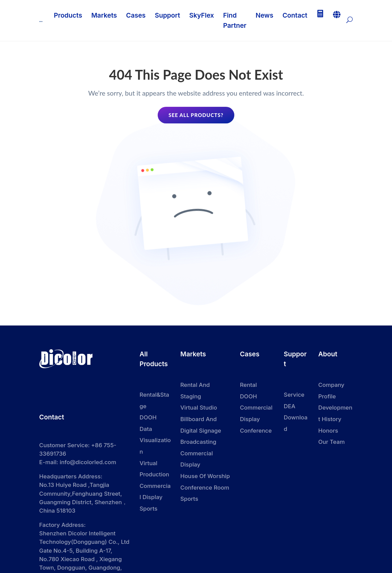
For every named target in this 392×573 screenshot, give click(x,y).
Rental (248, 386)
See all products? (196, 115)
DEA (290, 407)
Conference (256, 432)
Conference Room (205, 489)
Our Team (332, 443)
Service (294, 396)
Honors (328, 432)
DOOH (248, 397)
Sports (189, 500)
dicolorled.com (107, 459)
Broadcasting (198, 443)
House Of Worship (205, 477)
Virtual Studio (199, 409)
